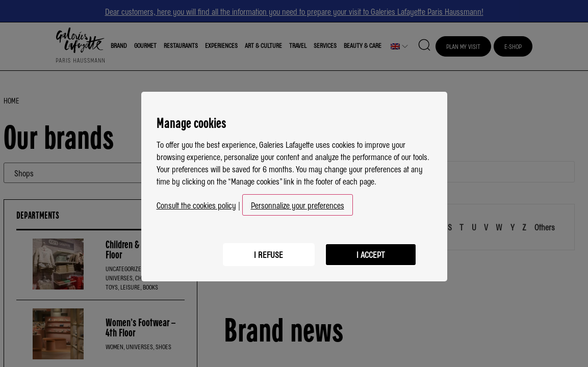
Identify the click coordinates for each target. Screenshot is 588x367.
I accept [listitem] (371, 251)
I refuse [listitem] (269, 251)
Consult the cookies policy (196, 202)
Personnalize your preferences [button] (298, 202)
